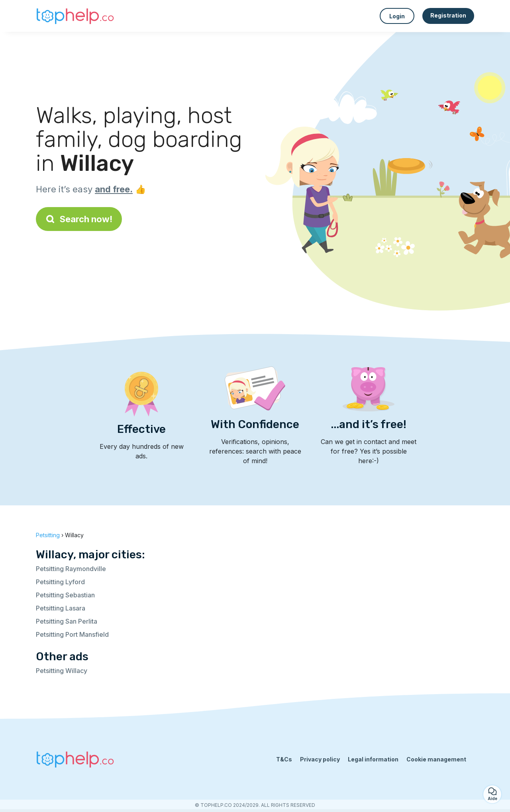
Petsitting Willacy (62, 671)
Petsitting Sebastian (65, 595)
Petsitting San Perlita (67, 621)
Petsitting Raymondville (71, 569)
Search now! (79, 219)
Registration (448, 15)
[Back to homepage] (76, 16)
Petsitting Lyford (60, 582)
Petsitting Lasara (61, 608)
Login (397, 16)
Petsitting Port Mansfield (72, 634)
